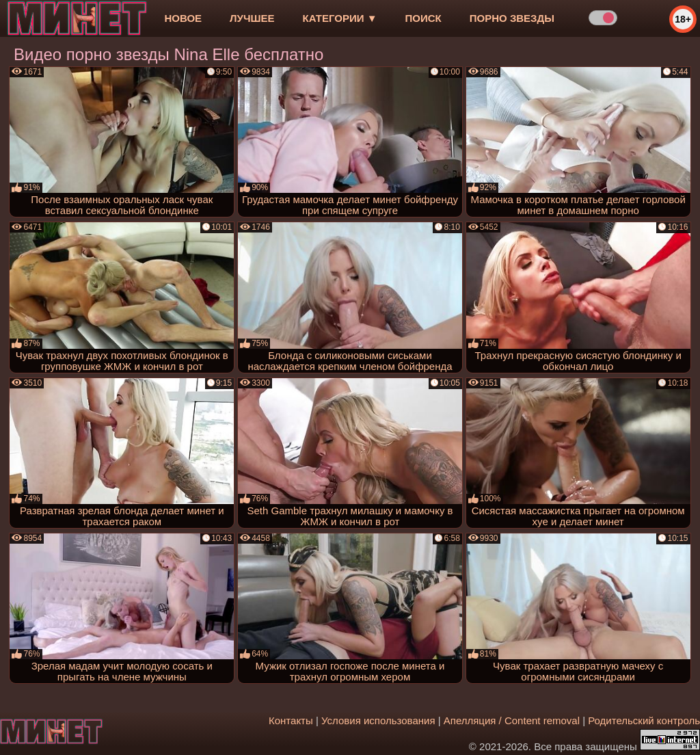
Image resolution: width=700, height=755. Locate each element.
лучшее (252, 18)
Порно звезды (512, 18)
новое (183, 18)
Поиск (423, 18)
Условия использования (378, 720)
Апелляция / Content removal (512, 720)
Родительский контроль (644, 720)
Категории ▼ (340, 18)
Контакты (291, 720)
